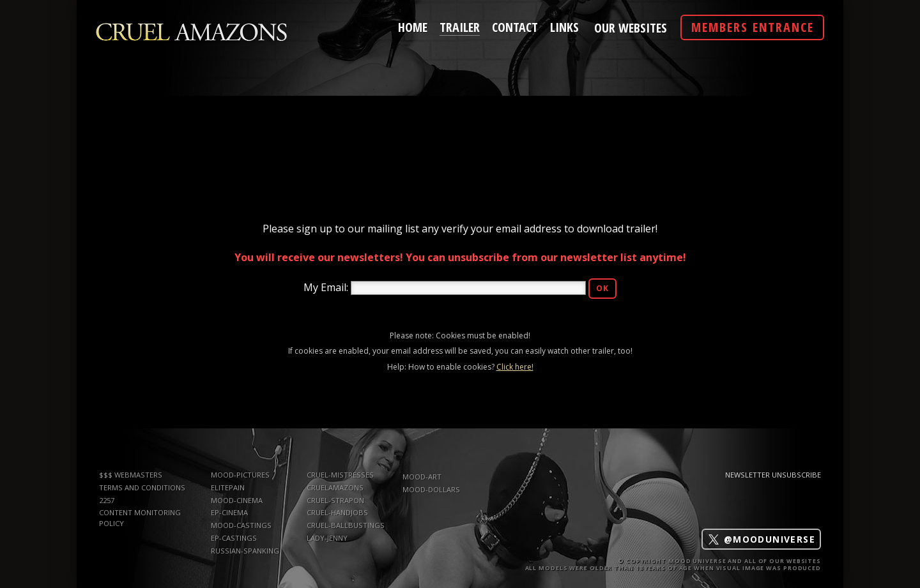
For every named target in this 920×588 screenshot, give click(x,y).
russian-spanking (245, 551)
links (564, 26)
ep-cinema (229, 512)
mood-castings (241, 525)
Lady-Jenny (327, 538)
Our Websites (631, 28)
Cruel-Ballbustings (346, 525)
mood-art (422, 477)
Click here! (515, 367)
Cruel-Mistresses (340, 475)
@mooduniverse (761, 539)
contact (515, 26)
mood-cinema (237, 500)
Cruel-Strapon (335, 500)
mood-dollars (431, 489)
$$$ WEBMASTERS (131, 475)
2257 (107, 500)
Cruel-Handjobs (337, 512)
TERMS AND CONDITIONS (142, 487)
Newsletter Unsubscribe (773, 475)
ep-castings (234, 538)
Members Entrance (753, 27)
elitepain (228, 487)
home (413, 26)
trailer (460, 26)
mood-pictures (240, 475)
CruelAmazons (335, 487)
